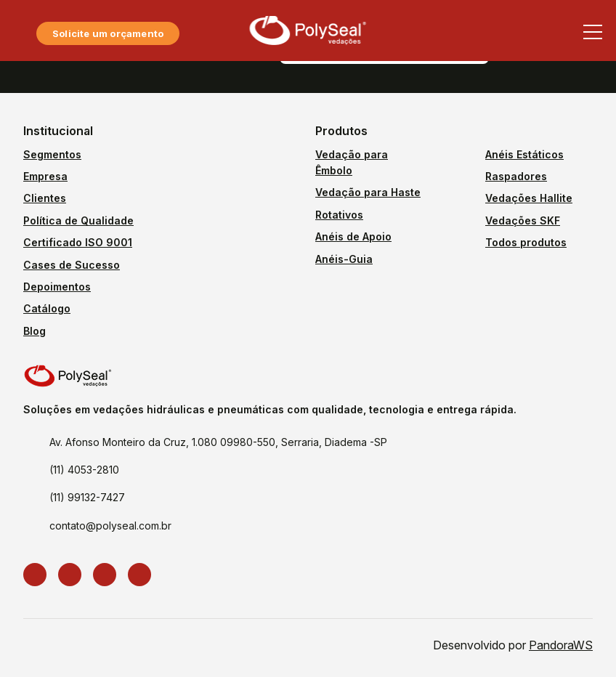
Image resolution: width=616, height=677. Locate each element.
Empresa (45, 176)
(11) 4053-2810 (84, 470)
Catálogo (47, 308)
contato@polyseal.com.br (110, 526)
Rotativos (339, 215)
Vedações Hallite (529, 198)
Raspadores (516, 176)
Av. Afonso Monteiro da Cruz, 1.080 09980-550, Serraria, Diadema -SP (218, 442)
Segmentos (52, 154)
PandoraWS (561, 645)
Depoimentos (57, 287)
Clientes (45, 198)
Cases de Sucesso (72, 265)
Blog (35, 331)
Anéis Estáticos (524, 154)
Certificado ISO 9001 (78, 242)
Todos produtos (526, 242)
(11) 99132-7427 (87, 497)
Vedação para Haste (368, 192)
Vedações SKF (523, 220)
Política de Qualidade (78, 220)
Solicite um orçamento (108, 33)
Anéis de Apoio (353, 236)
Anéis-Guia (344, 259)
